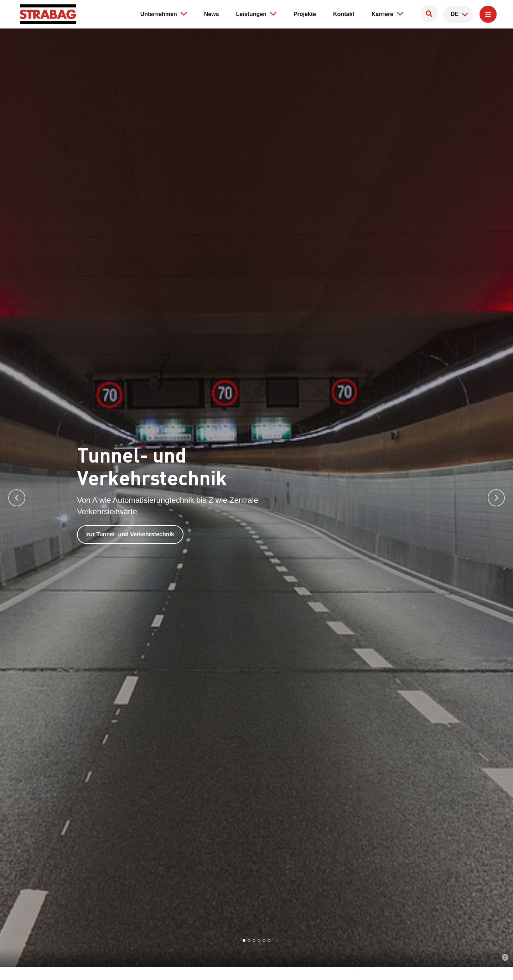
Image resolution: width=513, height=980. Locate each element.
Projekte (305, 14)
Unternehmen (164, 14)
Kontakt (344, 14)
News (212, 14)
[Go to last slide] (17, 498)
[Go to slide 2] (249, 940)
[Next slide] (496, 498)
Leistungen (256, 14)
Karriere (387, 14)
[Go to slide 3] (254, 940)
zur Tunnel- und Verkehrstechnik (130, 537)
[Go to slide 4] (259, 940)
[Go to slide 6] (269, 940)
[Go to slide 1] (244, 940)
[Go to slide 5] (264, 940)
